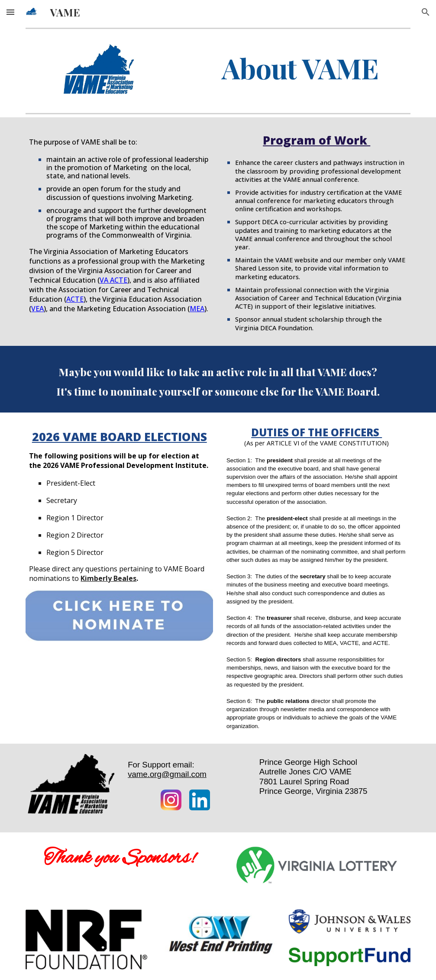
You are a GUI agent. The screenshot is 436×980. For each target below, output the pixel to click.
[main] (300, 68)
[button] (10, 12)
